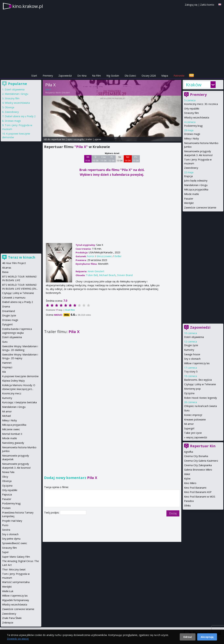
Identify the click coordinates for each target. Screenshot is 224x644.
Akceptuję (207, 637)
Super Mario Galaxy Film (16, 557)
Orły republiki (192, 109)
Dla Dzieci (130, 76)
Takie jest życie (193, 433)
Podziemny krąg (193, 126)
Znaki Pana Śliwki (12, 618)
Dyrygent (7, 324)
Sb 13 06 (120, 159)
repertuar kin (58, 139)
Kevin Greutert (63, 93)
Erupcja (188, 176)
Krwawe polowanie (195, 419)
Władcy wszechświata (197, 117)
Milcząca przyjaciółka (196, 189)
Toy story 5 (191, 371)
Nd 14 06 (128, 159)
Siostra (6, 530)
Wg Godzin (113, 76)
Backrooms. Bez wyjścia (198, 380)
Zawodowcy (191, 168)
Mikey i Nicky (191, 138)
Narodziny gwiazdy (13, 443)
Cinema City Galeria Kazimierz (201, 461)
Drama (6, 306)
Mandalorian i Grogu (196, 185)
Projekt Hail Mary (12, 521)
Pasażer (189, 199)
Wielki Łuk (8, 591)
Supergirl (189, 428)
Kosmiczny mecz (12, 393)
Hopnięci (7, 367)
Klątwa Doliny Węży (13, 381)
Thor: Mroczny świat (14, 569)
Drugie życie (191, 345)
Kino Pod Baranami (195, 488)
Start (34, 76)
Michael (6, 416)
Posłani (6, 508)
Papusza (7, 494)
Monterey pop (192, 389)
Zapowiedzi (65, 76)
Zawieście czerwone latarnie (200, 208)
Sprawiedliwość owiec (15, 543)
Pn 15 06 (136, 159)
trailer (89, 139)
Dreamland (8, 311)
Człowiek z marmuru (14, 298)
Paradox (189, 501)
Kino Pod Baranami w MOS (200, 497)
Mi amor (189, 424)
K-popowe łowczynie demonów (20, 376)
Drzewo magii (192, 134)
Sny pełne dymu (11, 539)
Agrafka (189, 452)
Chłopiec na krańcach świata (200, 406)
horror (91, 256)
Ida (4, 372)
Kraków (194, 85)
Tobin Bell (92, 275)
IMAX (187, 474)
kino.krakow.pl (28, 6)
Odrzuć (188, 637)
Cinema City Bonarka (196, 456)
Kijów (187, 479)
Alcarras (7, 268)
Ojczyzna (189, 393)
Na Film (96, 76)
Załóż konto (207, 5)
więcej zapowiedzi (197, 437)
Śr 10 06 (95, 159)
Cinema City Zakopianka (198, 465)
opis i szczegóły (76, 139)
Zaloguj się (191, 5)
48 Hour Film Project (14, 263)
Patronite (179, 76)
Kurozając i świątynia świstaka (19, 402)
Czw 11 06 (104, 159)
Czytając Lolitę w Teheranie (200, 384)
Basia (5, 272)
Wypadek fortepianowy (15, 600)
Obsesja (9, 107)
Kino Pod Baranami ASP (198, 492)
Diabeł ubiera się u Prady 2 (20, 116)
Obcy (5, 477)
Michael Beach (107, 275)
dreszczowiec (104, 256)
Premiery (48, 76)
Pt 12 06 (112, 159)
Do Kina (82, 76)
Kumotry (189, 350)
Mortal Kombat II (12, 434)
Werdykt (189, 203)
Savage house (192, 354)
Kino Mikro (190, 483)
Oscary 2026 (149, 76)
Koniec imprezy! (193, 415)
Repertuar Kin (203, 446)
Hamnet (7, 363)
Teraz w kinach (22, 257)
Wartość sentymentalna (16, 582)
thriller (118, 256)
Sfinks (187, 506)
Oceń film (70, 310)
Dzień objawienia (194, 337)
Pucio (5, 525)
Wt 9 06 (88, 159)
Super (5, 552)
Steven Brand (125, 275)
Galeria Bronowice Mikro (198, 470)
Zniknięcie (8, 623)
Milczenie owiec (11, 429)
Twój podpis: (52, 513)
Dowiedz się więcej (18, 639)
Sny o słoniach (192, 359)
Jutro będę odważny (196, 181)
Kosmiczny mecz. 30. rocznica (201, 104)
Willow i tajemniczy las (197, 363)
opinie (98, 139)
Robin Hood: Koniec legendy (200, 398)
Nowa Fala (8, 472)
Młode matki (191, 194)
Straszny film (191, 113)
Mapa (165, 76)
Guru (187, 410)
